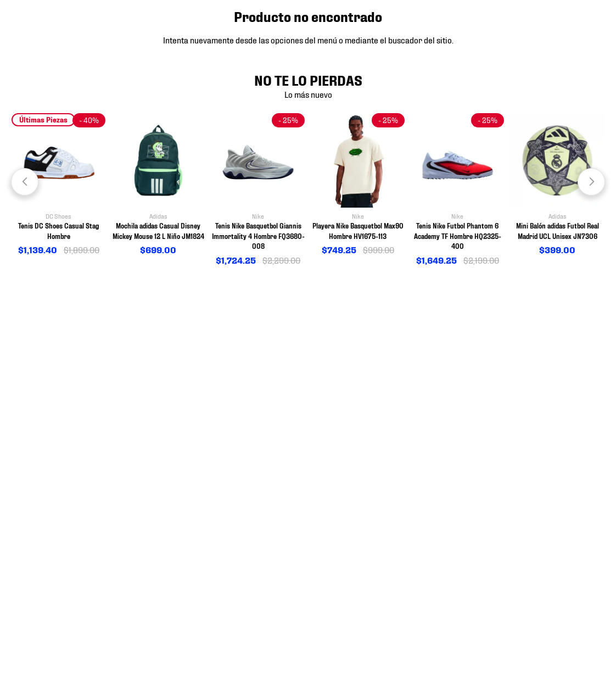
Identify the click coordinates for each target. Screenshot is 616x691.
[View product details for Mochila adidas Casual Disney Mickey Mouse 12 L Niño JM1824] (159, 185)
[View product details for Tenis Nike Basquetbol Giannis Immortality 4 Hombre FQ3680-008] (258, 190)
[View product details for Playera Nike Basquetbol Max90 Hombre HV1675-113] (358, 185)
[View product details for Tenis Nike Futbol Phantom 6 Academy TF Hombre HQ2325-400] (458, 190)
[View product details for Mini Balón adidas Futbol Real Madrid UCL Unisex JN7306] (557, 185)
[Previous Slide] (25, 182)
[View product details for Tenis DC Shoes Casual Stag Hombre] (59, 185)
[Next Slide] (591, 182)
